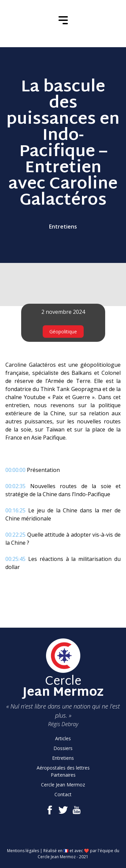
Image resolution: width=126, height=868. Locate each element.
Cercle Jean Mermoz (63, 785)
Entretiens (63, 227)
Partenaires (63, 775)
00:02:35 (15, 486)
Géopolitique (63, 332)
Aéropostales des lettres (63, 768)
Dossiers (63, 748)
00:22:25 (15, 535)
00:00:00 (15, 470)
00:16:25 (15, 510)
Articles (63, 738)
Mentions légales (23, 851)
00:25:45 (15, 559)
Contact (63, 794)
